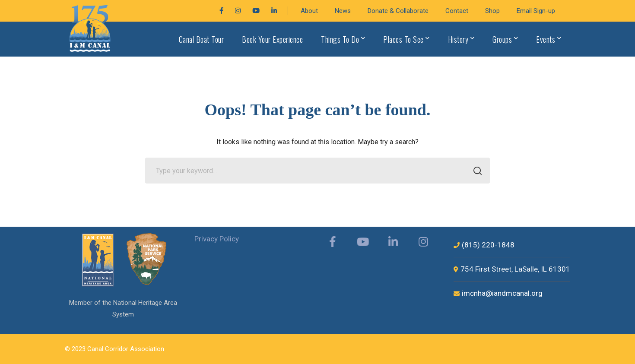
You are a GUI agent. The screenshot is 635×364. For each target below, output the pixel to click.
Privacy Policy (217, 239)
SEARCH (475, 171)
